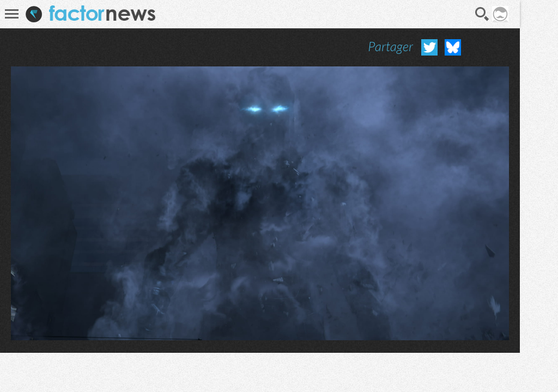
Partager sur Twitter (429, 47)
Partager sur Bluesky (453, 47)
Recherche (482, 14)
